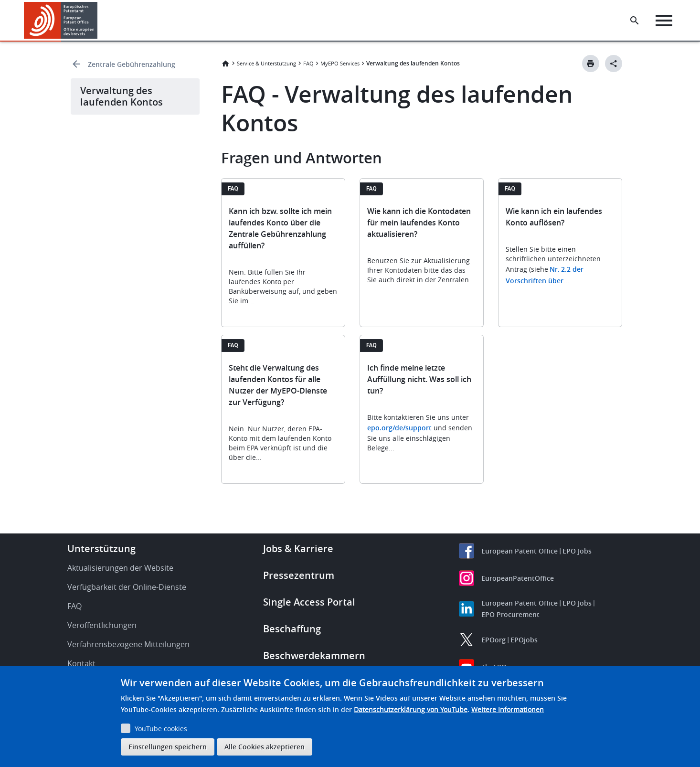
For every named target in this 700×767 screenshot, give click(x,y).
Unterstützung (101, 549)
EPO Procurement (510, 614)
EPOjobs (524, 640)
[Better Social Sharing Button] (614, 64)
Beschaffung (292, 629)
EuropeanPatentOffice (518, 578)
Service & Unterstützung (266, 63)
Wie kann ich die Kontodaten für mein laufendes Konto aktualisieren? (419, 223)
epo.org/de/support (399, 428)
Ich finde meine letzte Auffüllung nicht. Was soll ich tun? (419, 379)
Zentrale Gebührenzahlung (132, 64)
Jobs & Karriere (298, 549)
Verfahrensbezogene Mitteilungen (128, 644)
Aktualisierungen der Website (120, 568)
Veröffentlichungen (102, 625)
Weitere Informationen (508, 709)
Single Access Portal (309, 602)
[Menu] (665, 21)
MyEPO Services (340, 63)
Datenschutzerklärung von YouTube (411, 709)
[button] (99, 21)
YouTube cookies (161, 729)
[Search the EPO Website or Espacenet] (636, 21)
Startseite (225, 64)
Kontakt (81, 663)
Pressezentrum (299, 575)
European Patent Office (520, 551)
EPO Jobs (577, 551)
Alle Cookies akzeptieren (265, 747)
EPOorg (493, 640)
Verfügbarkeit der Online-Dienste (127, 587)
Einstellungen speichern (168, 747)
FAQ (308, 63)
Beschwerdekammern (314, 655)
